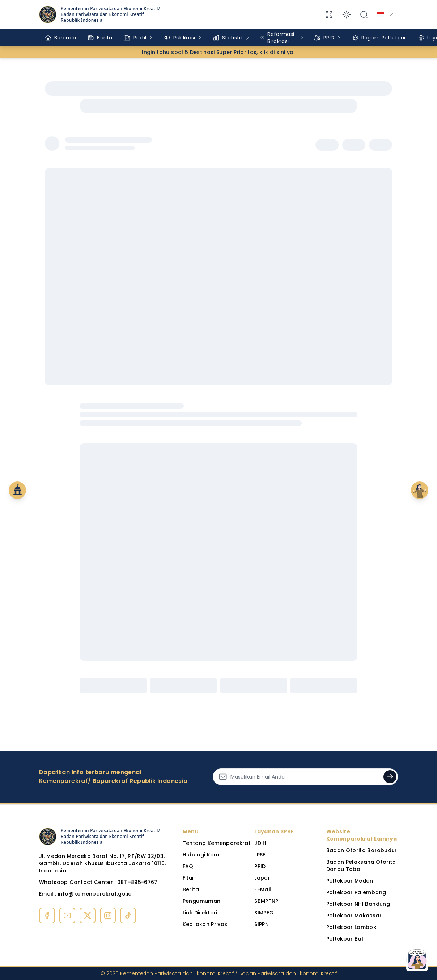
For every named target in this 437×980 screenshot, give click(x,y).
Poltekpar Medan (350, 881)
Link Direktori (200, 913)
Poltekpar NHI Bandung (358, 904)
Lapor (262, 878)
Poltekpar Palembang (356, 892)
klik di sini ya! (277, 52)
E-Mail (263, 889)
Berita (191, 889)
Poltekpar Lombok (351, 927)
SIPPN (262, 924)
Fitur (189, 878)
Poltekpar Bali (345, 939)
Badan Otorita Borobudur (362, 850)
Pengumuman (202, 901)
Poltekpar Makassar (354, 916)
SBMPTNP (266, 901)
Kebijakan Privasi (206, 924)
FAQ (188, 866)
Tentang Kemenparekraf (217, 843)
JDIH (260, 843)
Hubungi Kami (201, 855)
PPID (260, 866)
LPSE (260, 855)
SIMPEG (264, 913)
